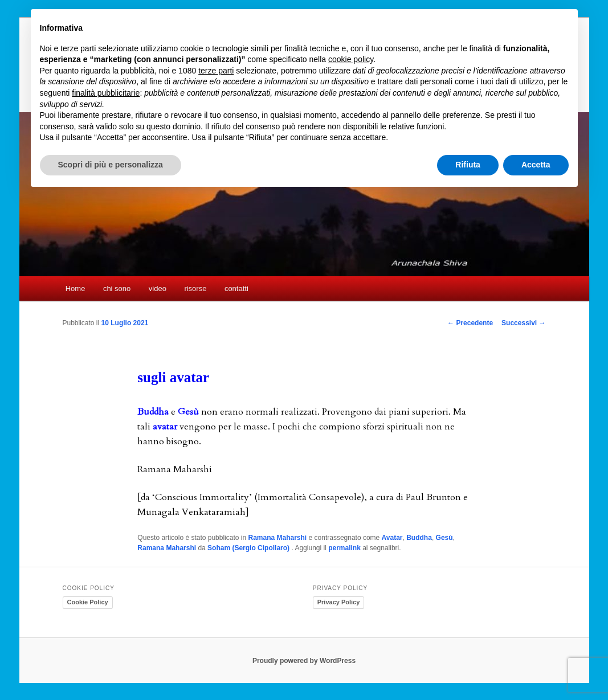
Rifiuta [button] (468, 165)
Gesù (444, 538)
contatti (236, 288)
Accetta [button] (536, 165)
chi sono (117, 288)
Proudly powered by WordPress (304, 661)
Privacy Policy (339, 602)
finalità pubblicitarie (106, 93)
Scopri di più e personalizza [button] (111, 165)
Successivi (523, 323)
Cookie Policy (88, 602)
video (158, 288)
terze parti (216, 71)
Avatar (392, 538)
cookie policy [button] (351, 59)
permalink (344, 548)
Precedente (470, 323)
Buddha (419, 538)
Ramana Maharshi (277, 538)
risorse (195, 288)
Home (76, 288)
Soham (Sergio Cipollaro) (249, 548)
